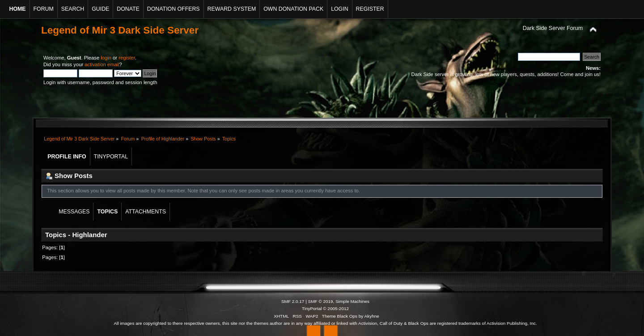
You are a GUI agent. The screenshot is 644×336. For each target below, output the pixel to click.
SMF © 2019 (321, 301)
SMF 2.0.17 (293, 301)
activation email (102, 64)
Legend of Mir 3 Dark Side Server (120, 30)
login (106, 58)
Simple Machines (352, 301)
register (127, 58)
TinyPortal (312, 308)
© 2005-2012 (336, 308)
